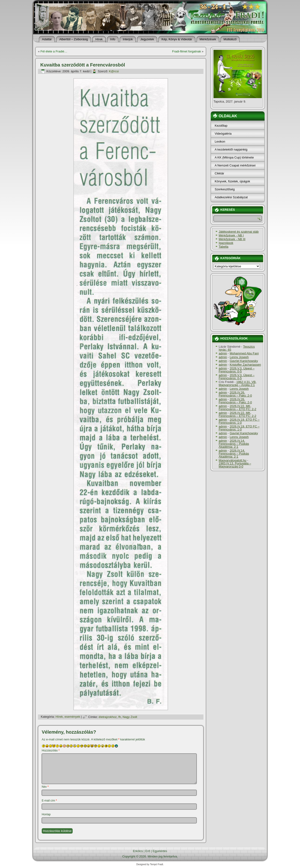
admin (223, 353)
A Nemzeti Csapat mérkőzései (235, 165)
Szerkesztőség (225, 189)
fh (120, 717)
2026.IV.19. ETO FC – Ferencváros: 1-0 (239, 421)
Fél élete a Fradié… (54, 51)
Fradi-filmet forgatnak (186, 51)
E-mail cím (49, 801)
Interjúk (128, 39)
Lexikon (220, 142)
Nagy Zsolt (130, 717)
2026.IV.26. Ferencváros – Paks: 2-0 (235, 394)
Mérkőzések (208, 39)
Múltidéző (230, 39)
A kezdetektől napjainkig (231, 149)
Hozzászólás (51, 750)
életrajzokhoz (108, 717)
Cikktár (219, 173)
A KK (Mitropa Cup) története (234, 157)
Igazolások (226, 243)
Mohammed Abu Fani (244, 353)
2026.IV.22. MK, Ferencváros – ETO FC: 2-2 (237, 408)
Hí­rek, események (68, 717)
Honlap (46, 814)
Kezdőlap (221, 126)
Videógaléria (223, 134)
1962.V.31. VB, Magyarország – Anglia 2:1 (238, 383)
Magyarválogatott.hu (232, 460)
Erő (148, 851)
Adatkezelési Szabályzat (231, 197)
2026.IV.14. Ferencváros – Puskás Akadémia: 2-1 (234, 444)
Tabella (223, 247)
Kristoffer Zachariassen (245, 365)
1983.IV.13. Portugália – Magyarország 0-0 (235, 465)
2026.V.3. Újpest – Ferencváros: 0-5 (237, 370)
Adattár (47, 39)
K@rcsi (114, 71)
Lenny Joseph (239, 357)
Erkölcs (138, 851)
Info (113, 39)
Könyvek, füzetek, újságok (232, 181)
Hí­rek (99, 39)
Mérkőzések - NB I (231, 235)
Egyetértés (160, 851)
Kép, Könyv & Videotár (177, 39)
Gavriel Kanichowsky (244, 361)
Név (45, 787)
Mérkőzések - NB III (232, 239)
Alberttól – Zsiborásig (74, 39)
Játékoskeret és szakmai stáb (239, 232)
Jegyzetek (147, 39)
